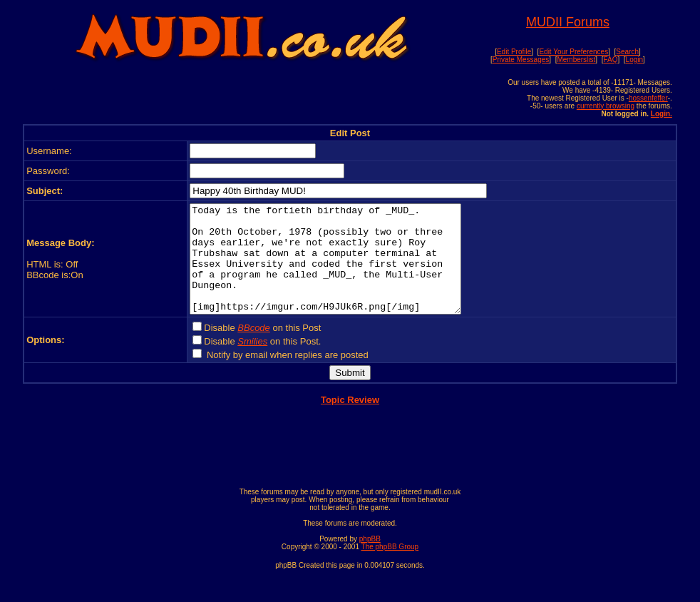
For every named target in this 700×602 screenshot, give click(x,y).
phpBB (370, 560)
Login (634, 60)
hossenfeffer (648, 98)
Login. (662, 114)
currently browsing (606, 106)
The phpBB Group (390, 568)
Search (627, 52)
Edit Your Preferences (573, 52)
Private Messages (521, 60)
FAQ (610, 60)
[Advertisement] (242, 98)
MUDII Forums (568, 22)
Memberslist (576, 60)
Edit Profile (514, 52)
